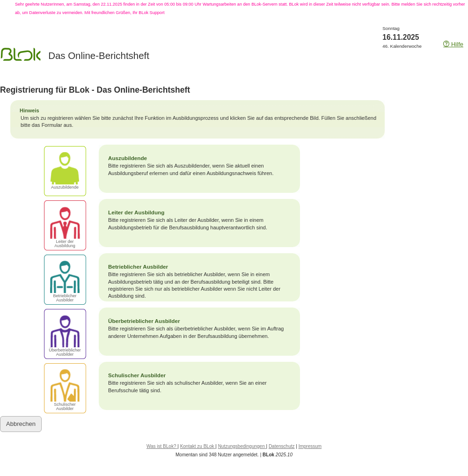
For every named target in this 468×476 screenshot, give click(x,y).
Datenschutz (282, 446)
